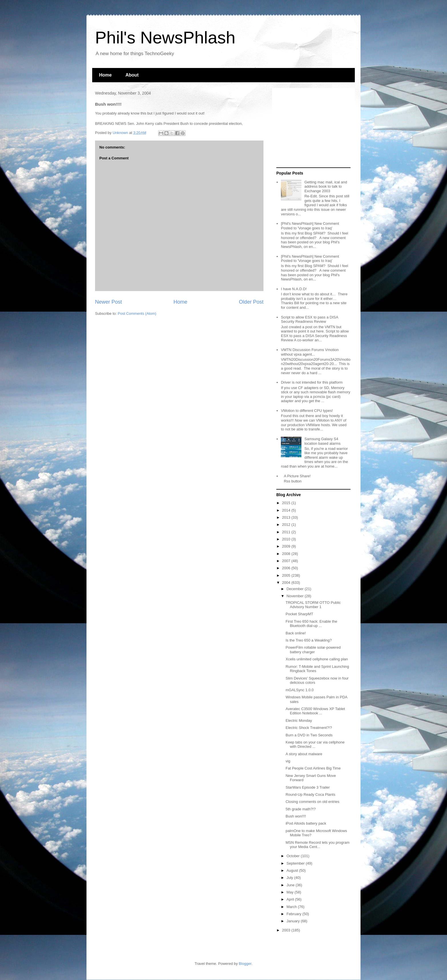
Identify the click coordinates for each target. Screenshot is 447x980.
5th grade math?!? (301, 809)
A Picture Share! (297, 476)
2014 (287, 510)
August (293, 870)
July (290, 878)
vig (288, 761)
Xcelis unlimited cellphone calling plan (317, 659)
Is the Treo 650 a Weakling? (309, 640)
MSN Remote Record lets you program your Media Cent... (317, 845)
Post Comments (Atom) (137, 313)
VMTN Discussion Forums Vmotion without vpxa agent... (310, 352)
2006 (287, 568)
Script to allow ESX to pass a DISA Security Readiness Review (309, 319)
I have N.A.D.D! (294, 289)
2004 (287, 583)
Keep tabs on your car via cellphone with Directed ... (315, 744)
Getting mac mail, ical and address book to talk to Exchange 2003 (326, 187)
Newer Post (108, 302)
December (296, 589)
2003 (287, 930)
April (291, 899)
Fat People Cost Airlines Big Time (313, 768)
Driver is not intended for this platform (312, 382)
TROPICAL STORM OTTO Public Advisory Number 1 (313, 605)
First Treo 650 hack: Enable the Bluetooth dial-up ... (311, 624)
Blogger (245, 964)
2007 (287, 561)
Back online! (296, 633)
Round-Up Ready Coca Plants (310, 794)
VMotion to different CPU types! (307, 411)
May (291, 892)
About (132, 75)
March (292, 907)
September (296, 863)
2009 (287, 546)
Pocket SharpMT (299, 614)
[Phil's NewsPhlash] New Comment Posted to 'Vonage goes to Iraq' (310, 226)
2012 (287, 525)
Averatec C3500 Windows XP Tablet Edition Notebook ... (315, 711)
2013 (287, 517)
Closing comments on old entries (312, 802)
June (291, 885)
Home (105, 75)
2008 (287, 554)
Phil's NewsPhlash (165, 38)
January (294, 921)
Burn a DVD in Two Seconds (309, 735)
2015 (287, 503)
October (294, 856)
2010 (287, 539)
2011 (287, 532)
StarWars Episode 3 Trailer (308, 787)
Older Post (251, 302)
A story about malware (304, 754)
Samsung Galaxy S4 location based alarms (322, 441)
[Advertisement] (312, 128)
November (296, 596)
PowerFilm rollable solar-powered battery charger (313, 650)
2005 (287, 575)
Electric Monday (299, 721)
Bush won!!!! (296, 816)
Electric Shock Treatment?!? (309, 728)
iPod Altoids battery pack (306, 823)
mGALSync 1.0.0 (299, 690)
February (295, 914)
